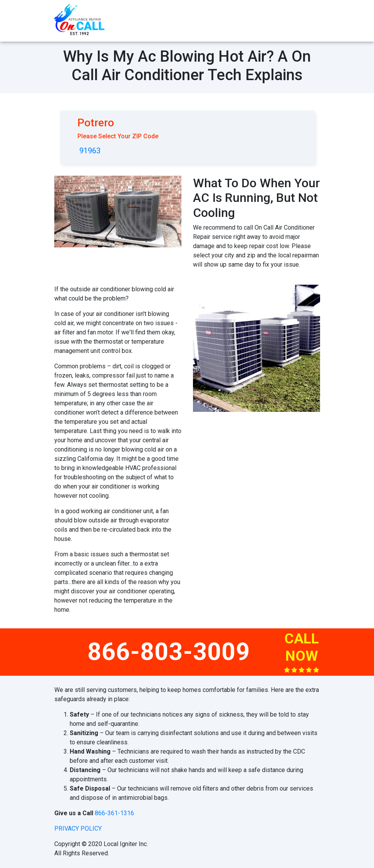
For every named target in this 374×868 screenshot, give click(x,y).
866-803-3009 (169, 652)
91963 (90, 151)
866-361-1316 (114, 813)
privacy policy (78, 829)
